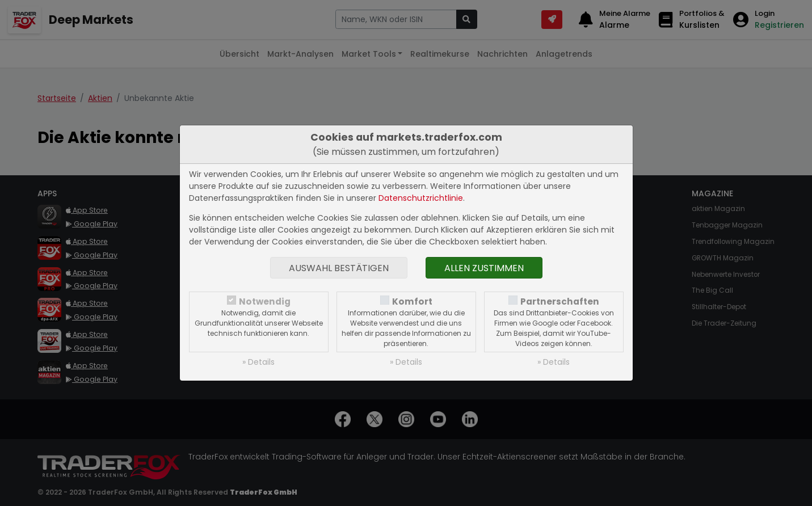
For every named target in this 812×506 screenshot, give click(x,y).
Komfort (412, 302)
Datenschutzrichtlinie (421, 198)
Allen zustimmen (484, 268)
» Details (258, 362)
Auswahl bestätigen (339, 268)
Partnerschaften (560, 302)
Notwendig (265, 302)
